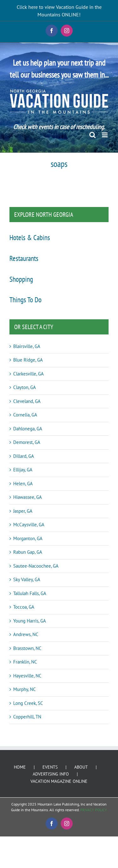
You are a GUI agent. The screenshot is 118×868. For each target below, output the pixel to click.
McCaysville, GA (29, 525)
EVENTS (50, 767)
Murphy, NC (25, 689)
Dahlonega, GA (28, 429)
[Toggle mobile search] (93, 135)
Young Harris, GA (30, 621)
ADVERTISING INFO (51, 774)
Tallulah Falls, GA (30, 593)
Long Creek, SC (28, 703)
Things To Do (25, 299)
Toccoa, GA (24, 607)
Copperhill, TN (27, 717)
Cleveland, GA (27, 401)
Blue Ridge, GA (28, 360)
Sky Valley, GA (27, 579)
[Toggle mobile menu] (105, 135)
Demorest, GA (27, 442)
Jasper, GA (23, 511)
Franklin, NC (25, 662)
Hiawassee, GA (28, 497)
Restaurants (24, 258)
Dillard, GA (24, 456)
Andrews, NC (26, 634)
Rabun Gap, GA (28, 552)
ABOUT (81, 767)
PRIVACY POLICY (94, 810)
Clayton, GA (25, 387)
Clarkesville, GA (28, 374)
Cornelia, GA (25, 415)
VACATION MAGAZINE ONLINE (59, 781)
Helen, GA (23, 484)
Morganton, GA (28, 538)
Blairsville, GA (27, 346)
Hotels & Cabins (30, 237)
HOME (20, 767)
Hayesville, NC (27, 676)
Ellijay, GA (23, 470)
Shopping (21, 279)
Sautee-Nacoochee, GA (36, 566)
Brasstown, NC (27, 648)
